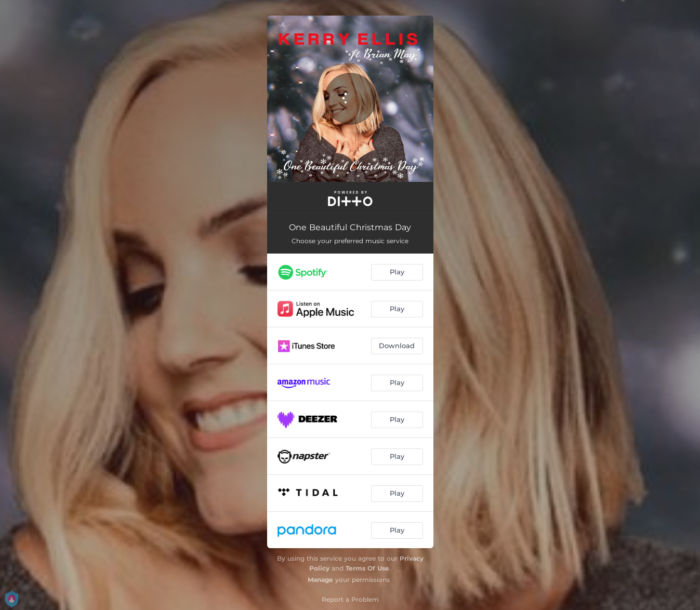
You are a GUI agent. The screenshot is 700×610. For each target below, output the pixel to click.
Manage (320, 580)
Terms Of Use (367, 568)
